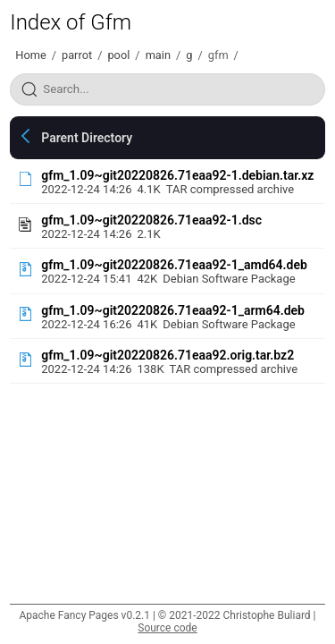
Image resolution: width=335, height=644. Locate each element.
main (158, 55)
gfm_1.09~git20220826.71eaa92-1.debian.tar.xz (177, 175)
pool (118, 55)
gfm (218, 55)
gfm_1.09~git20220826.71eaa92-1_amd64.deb (174, 265)
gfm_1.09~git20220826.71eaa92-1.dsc (151, 220)
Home (30, 55)
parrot (77, 55)
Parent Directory (87, 138)
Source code (167, 628)
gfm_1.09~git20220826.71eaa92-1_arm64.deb (173, 310)
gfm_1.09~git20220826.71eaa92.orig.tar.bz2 (167, 355)
